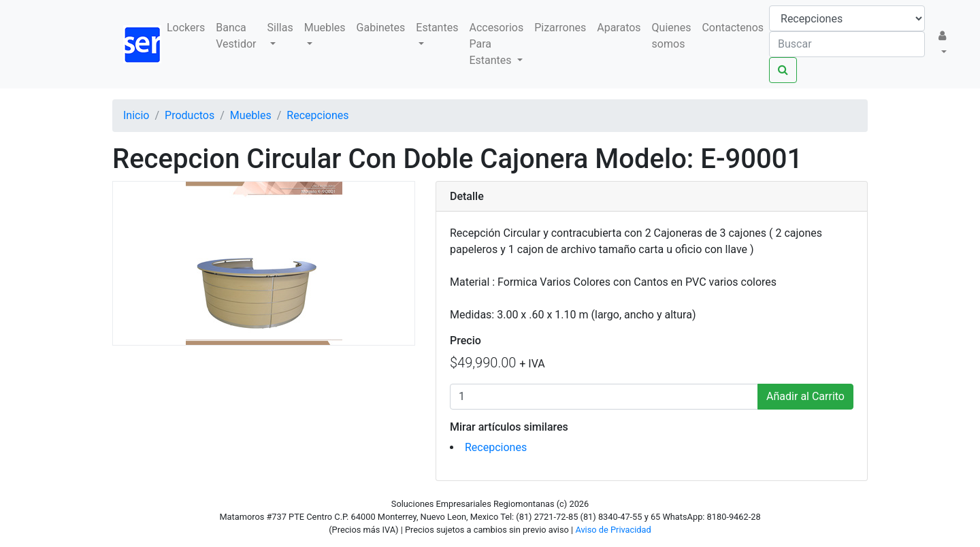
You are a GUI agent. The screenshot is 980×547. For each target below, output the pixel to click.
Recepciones (496, 447)
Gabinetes (381, 28)
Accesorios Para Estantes (496, 44)
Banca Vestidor (236, 36)
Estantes (437, 28)
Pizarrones (560, 28)
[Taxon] (847, 18)
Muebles (325, 28)
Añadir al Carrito (805, 396)
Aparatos (619, 28)
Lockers (186, 28)
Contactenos (733, 28)
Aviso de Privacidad (613, 530)
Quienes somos (672, 36)
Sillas (280, 28)
